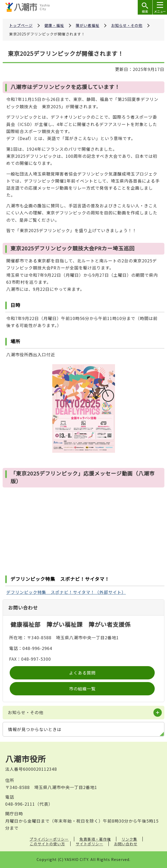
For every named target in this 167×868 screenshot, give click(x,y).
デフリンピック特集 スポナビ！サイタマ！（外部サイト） (66, 592)
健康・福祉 (54, 25)
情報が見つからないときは (35, 729)
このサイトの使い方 (47, 844)
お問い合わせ (126, 844)
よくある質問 (82, 673)
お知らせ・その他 (127, 25)
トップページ (21, 25)
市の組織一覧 (82, 689)
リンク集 (129, 839)
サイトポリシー (90, 844)
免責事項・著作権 (95, 839)
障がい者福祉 (88, 25)
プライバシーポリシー (49, 839)
